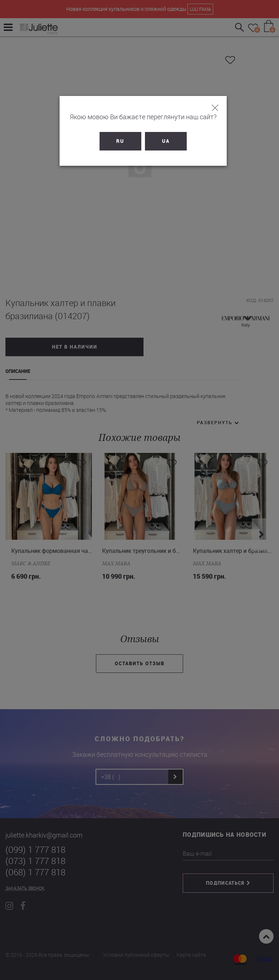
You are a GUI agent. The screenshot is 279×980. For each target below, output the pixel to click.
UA (162, 141)
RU (117, 141)
